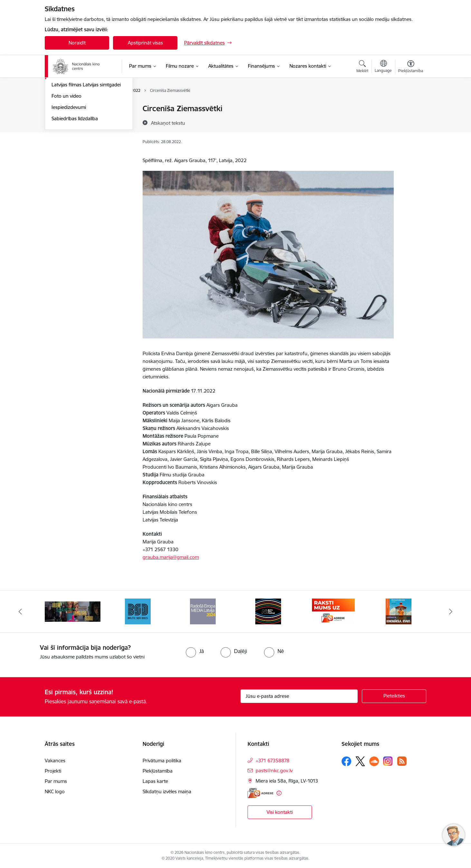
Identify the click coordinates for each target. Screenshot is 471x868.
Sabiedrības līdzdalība (75, 187)
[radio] (195, 651)
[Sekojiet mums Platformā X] (360, 761)
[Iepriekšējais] (21, 611)
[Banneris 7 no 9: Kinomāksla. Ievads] (399, 611)
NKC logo (55, 791)
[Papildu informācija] (279, 793)
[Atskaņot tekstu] (168, 123)
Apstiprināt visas (145, 43)
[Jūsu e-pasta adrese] (299, 696)
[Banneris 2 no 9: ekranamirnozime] (73, 611)
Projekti (53, 771)
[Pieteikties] (394, 696)
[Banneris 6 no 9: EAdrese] (333, 611)
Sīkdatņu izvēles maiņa (167, 791)
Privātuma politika (162, 761)
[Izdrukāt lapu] (410, 106)
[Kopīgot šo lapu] (410, 122)
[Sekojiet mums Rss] (402, 761)
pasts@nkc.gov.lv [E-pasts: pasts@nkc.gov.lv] (274, 770)
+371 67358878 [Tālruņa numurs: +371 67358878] (273, 761)
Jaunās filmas (66, 120)
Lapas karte (155, 781)
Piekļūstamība (158, 771)
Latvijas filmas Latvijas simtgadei (86, 154)
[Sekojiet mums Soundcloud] (374, 761)
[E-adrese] (260, 793)
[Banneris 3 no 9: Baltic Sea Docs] (138, 611)
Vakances (55, 761)
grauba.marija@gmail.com (171, 557)
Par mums (56, 781)
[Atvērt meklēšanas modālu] (362, 67)
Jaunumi (61, 109)
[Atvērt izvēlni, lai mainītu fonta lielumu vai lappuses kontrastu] (411, 67)
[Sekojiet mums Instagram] (388, 761)
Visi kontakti (280, 812)
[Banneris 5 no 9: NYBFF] (268, 611)
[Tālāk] (451, 611)
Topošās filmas (68, 131)
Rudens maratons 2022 (77, 143)
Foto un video (66, 165)
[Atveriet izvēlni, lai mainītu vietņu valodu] (383, 67)
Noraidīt (77, 43)
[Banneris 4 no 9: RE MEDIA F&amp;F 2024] (203, 611)
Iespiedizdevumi (69, 176)
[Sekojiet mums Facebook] (346, 761)
